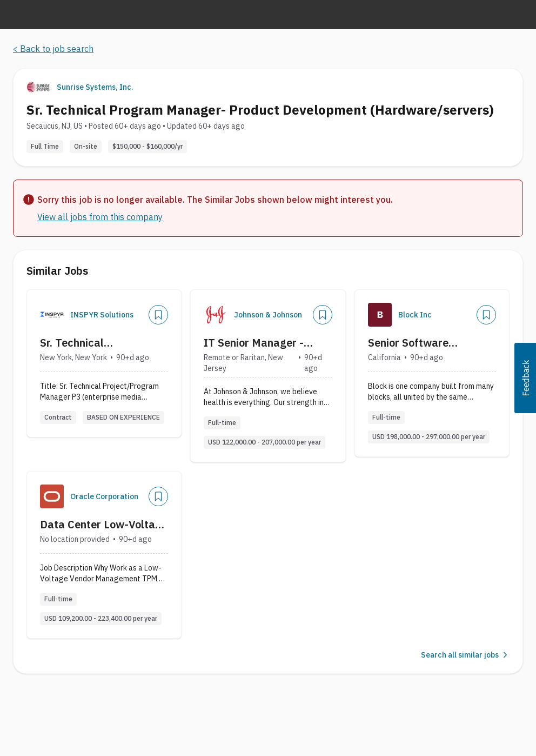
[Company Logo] (52, 315)
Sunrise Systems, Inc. (95, 87)
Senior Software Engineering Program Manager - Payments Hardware (421, 343)
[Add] (158, 315)
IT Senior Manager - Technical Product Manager (254, 343)
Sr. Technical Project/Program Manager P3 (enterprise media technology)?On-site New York (99, 343)
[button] (525, 378)
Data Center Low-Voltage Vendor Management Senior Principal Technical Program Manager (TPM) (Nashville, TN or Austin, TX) (104, 525)
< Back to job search (53, 49)
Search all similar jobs (465, 655)
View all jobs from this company (100, 217)
